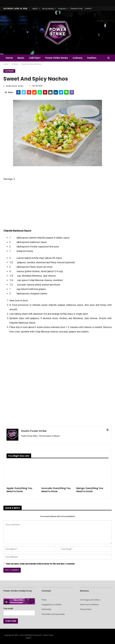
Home (9, 58)
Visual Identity (48, 9)
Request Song (77, 8)
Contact (88, 8)
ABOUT (35, 9)
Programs (62, 9)
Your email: (19, 611)
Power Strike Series (58, 58)
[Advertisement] (58, 205)
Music (21, 58)
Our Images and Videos (90, 600)
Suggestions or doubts (52, 605)
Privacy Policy (86, 609)
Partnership (46, 609)
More (92, 58)
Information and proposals (53, 614)
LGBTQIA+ (36, 58)
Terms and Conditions (89, 605)
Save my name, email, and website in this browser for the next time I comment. (41, 564)
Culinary (79, 58)
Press (44, 600)
